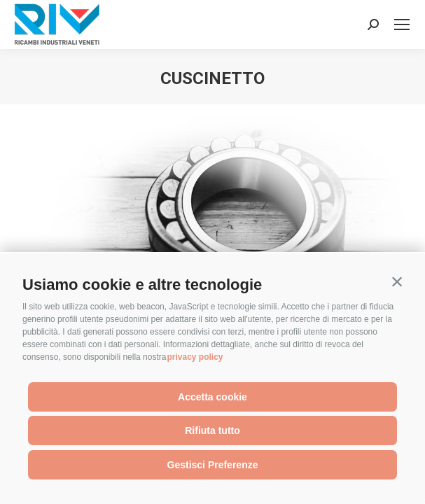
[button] (397, 281)
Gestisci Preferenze (213, 465)
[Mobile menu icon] (402, 24)
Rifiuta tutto (212, 430)
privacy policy (195, 357)
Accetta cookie (212, 397)
